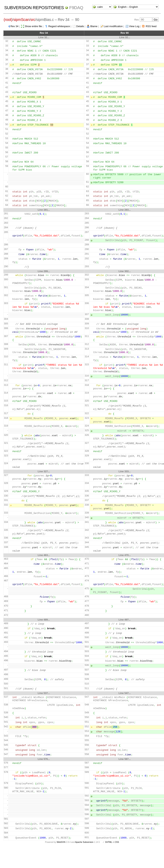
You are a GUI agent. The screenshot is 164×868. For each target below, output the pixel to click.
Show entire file (33, 26)
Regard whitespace (59, 26)
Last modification (113, 26)
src (33, 20)
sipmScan (21, 20)
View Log (134, 26)
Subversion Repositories (34, 8)
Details (80, 26)
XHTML (108, 842)
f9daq (76, 8)
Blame (94, 26)
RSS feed (151, 26)
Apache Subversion (84, 842)
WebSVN (61, 842)
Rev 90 (125, 33)
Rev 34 (14, 26)
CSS (117, 842)
